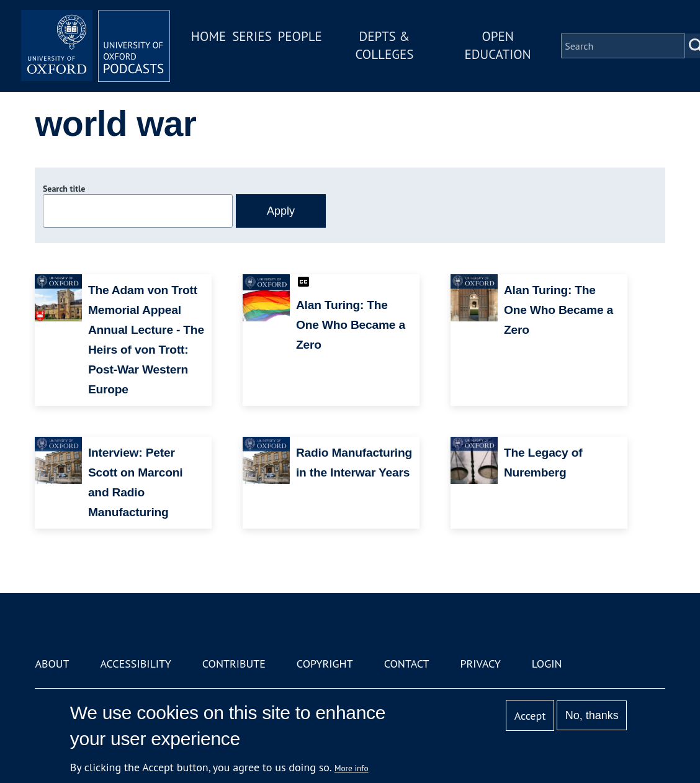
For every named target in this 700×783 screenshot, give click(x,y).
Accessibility (135, 664)
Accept (530, 716)
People (300, 36)
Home (209, 36)
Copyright (325, 664)
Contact (407, 664)
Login (547, 664)
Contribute (234, 664)
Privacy (481, 664)
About (52, 664)
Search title (64, 189)
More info (352, 768)
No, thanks (592, 715)
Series (252, 36)
